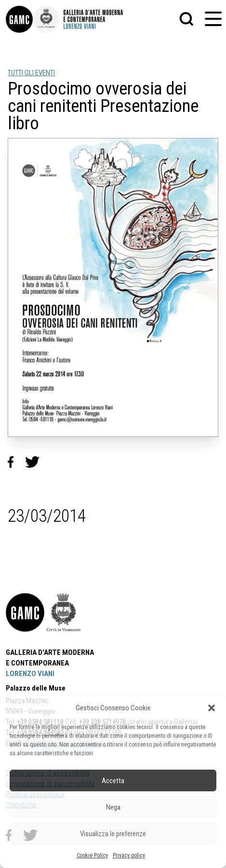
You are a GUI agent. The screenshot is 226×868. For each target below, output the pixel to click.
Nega (113, 807)
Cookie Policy (92, 855)
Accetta (113, 781)
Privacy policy (129, 855)
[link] (19, 19)
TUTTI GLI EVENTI (31, 73)
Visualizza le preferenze (113, 834)
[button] (212, 708)
